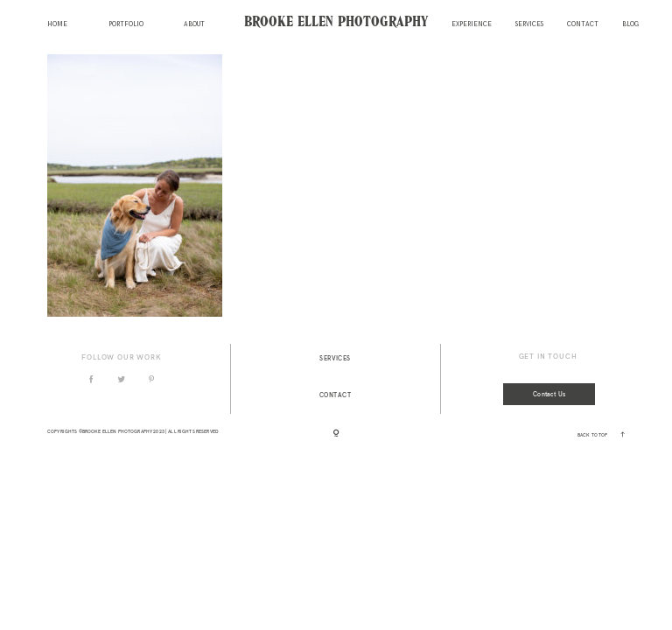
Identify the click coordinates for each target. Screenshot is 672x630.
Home (57, 25)
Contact (583, 25)
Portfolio (126, 25)
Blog (630, 25)
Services (529, 25)
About (194, 25)
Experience (472, 25)
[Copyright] (336, 434)
